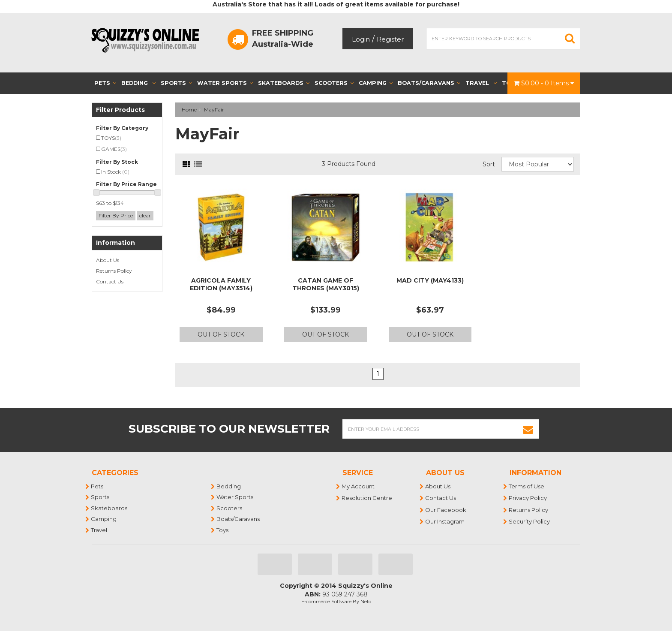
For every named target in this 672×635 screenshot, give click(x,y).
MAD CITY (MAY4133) (430, 280)
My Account (358, 486)
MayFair (214, 110)
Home (189, 110)
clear (145, 215)
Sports (176, 83)
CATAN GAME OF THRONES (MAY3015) (326, 284)
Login (361, 39)
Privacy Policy (528, 498)
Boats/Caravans (429, 83)
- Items (544, 83)
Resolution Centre (367, 498)
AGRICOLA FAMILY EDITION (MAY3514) (221, 284)
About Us (108, 260)
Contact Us (110, 281)
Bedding (138, 83)
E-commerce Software (326, 602)
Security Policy (530, 521)
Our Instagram (445, 521)
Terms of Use (527, 486)
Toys (223, 530)
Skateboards (284, 83)
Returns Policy (114, 271)
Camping (376, 83)
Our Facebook (446, 510)
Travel (481, 83)
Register (390, 39)
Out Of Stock (221, 334)
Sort (489, 164)
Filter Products (120, 110)
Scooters (334, 83)
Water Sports (225, 83)
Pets (105, 83)
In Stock (115, 172)
